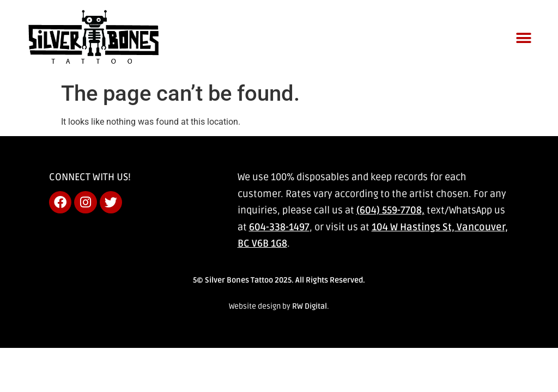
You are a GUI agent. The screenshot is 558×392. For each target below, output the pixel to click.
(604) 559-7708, (390, 210)
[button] (524, 38)
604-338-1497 (279, 227)
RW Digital (310, 306)
